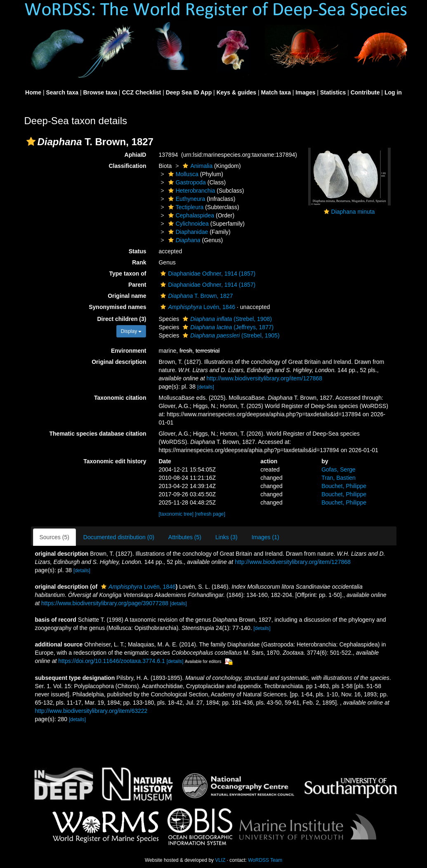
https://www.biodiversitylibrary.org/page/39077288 (105, 603)
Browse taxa (100, 92)
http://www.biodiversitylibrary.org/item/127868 (264, 378)
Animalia (197, 166)
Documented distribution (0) (119, 537)
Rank (139, 262)
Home (33, 92)
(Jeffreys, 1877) (227, 327)
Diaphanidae (187, 232)
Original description (119, 362)
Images (305, 92)
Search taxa (62, 92)
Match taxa (276, 92)
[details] (206, 387)
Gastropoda (186, 182)
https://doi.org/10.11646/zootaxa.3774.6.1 (111, 661)
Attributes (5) (185, 537)
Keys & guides (236, 92)
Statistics (333, 92)
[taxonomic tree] (176, 514)
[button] (31, 142)
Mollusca (182, 174)
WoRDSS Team (265, 860)
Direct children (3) (121, 319)
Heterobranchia (191, 191)
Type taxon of (128, 274)
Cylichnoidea (188, 224)
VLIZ (220, 860)
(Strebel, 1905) (230, 335)
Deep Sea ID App (189, 92)
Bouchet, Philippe (344, 486)
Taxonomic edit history (115, 461)
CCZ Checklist (141, 92)
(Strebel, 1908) (226, 319)
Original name (127, 296)
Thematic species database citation (98, 434)
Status (138, 251)
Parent (137, 285)
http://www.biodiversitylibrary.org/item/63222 (91, 711)
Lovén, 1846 (197, 307)
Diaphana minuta (353, 212)
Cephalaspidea (190, 215)
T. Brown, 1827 (196, 296)
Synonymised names (117, 307)
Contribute (365, 92)
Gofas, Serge (339, 469)
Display (131, 331)
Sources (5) (54, 537)
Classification (127, 166)
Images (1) (265, 537)
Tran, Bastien (339, 478)
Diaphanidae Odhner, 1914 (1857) (207, 274)
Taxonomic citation (120, 398)
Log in (393, 92)
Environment (129, 351)
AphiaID (136, 155)
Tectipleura (185, 207)
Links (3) (226, 537)
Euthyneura (186, 199)
